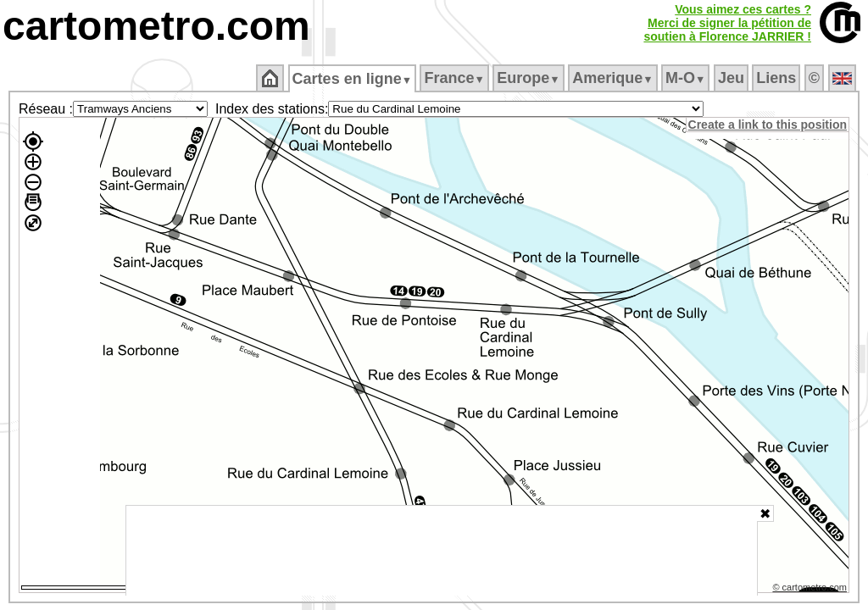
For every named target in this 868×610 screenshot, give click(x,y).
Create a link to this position (768, 125)
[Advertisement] (442, 551)
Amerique (614, 78)
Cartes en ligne (353, 79)
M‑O (687, 78)
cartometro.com (156, 26)
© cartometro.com (811, 590)
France (456, 78)
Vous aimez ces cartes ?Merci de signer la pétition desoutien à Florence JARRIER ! (727, 23)
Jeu (732, 78)
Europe (530, 78)
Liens (778, 78)
